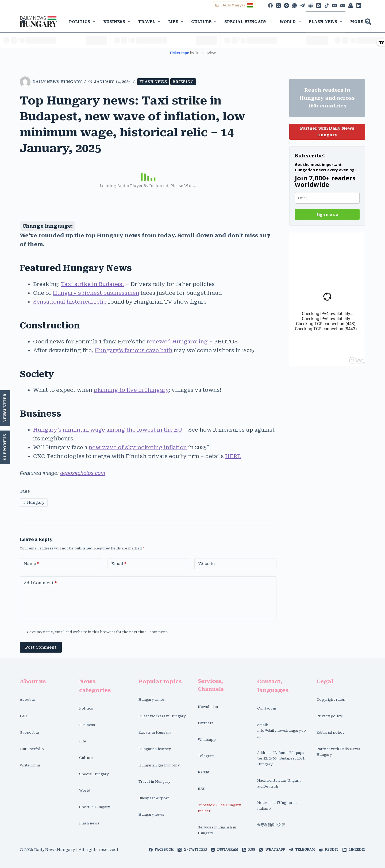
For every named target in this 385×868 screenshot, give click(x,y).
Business (118, 22)
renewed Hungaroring (177, 342)
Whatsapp (207, 740)
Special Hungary (249, 22)
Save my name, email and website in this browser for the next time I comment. (98, 632)
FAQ (24, 716)
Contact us (267, 708)
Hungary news (151, 814)
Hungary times (152, 700)
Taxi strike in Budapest (93, 284)
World (291, 22)
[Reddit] (311, 5)
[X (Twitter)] (278, 5)
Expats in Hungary (155, 732)
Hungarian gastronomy (159, 765)
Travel (150, 22)
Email (119, 564)
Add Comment (40, 583)
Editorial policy (330, 732)
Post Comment (41, 647)
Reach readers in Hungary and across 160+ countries (327, 98)
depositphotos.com (83, 473)
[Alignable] (343, 5)
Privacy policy (329, 716)
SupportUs (5, 447)
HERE (233, 456)
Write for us (30, 765)
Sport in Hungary (95, 807)
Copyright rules (331, 700)
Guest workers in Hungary (162, 716)
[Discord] (351, 5)
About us (28, 700)
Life (177, 22)
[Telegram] (303, 5)
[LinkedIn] (359, 5)
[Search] (368, 22)
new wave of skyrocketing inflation (138, 447)
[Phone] (335, 5)
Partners (206, 723)
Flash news (327, 22)
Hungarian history (155, 749)
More (360, 22)
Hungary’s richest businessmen (96, 293)
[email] (327, 198)
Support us (30, 732)
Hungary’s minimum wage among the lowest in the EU (108, 430)
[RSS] (319, 5)
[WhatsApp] (294, 5)
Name (32, 564)
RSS (202, 789)
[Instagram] (286, 5)
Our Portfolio (32, 749)
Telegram (206, 756)
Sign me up (327, 214)
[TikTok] (327, 5)
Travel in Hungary (154, 782)
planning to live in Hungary (131, 390)
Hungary (34, 502)
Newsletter (5, 408)
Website (207, 564)
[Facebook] (270, 5)
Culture (205, 22)
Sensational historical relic (70, 302)
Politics (83, 22)
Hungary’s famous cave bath (134, 350)
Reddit (204, 772)
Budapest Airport (154, 798)
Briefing (183, 82)
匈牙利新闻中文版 (271, 825)
